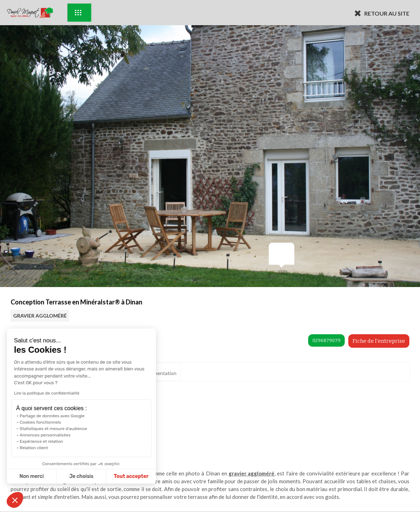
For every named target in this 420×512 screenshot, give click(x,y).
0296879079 (326, 340)
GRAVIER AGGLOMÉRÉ (40, 316)
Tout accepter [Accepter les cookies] (99, 476)
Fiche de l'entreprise (379, 341)
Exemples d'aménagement (78, 13)
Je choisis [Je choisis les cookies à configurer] (49, 476)
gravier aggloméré (252, 473)
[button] (15, 500)
